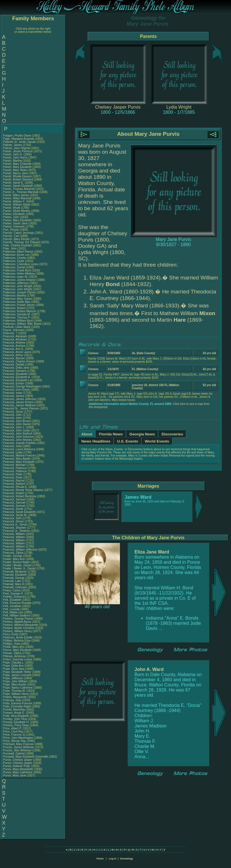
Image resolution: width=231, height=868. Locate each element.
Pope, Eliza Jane (14, 669)
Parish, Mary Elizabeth (17, 167)
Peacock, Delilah (14, 365)
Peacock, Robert (14, 493)
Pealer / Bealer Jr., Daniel (20, 568)
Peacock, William (14, 534)
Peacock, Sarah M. (15, 515)
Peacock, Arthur (14, 355)
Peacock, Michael (15, 465)
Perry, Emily (11, 634)
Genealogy (126, 859)
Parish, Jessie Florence (18, 151)
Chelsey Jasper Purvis (118, 107)
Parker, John (12, 217)
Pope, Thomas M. (14, 691)
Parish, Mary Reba (15, 170)
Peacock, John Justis (17, 430)
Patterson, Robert (15, 308)
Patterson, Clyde (14, 261)
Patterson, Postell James (19, 305)
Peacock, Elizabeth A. (17, 377)
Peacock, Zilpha (14, 553)
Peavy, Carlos (12, 590)
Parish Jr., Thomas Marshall (21, 192)
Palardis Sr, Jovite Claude (20, 142)
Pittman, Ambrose (15, 656)
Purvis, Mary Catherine (18, 772)
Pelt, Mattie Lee (13, 612)
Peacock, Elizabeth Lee (18, 380)
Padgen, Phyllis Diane (17, 136)
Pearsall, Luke (13, 581)
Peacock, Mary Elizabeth (19, 462)
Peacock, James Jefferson (20, 399)
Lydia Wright (179, 107)
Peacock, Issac (13, 393)
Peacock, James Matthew (19, 405)
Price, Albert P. (12, 728)
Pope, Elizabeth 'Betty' (17, 672)
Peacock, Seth (13, 518)
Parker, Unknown (14, 227)
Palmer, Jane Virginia (17, 148)
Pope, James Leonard (17, 675)
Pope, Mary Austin (15, 685)
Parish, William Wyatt (17, 205)
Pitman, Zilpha (13, 653)
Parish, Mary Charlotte (17, 164)
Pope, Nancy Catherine (18, 688)
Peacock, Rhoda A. (15, 487)
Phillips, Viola (12, 644)
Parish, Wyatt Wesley (17, 211)
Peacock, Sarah (14, 509)
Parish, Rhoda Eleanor (18, 176)
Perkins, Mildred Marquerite (21, 625)
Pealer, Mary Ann (14, 559)
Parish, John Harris (15, 158)
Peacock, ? (11, 333)
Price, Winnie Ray (14, 741)
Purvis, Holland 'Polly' (17, 766)
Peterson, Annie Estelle (18, 637)
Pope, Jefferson (14, 678)
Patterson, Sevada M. (17, 314)
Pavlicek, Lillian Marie (17, 327)
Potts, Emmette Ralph (17, 706)
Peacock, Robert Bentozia (20, 496)
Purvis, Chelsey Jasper (18, 760)
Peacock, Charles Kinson (19, 361)
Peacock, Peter (13, 474)
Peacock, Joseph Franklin (20, 443)
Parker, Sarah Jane (15, 223)
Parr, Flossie (11, 230)
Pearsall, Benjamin (15, 572)
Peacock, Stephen (15, 528)
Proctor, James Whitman (19, 747)
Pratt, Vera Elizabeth (16, 716)
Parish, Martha (13, 161)
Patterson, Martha (15, 296)
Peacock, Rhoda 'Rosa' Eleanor (23, 490)
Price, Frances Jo (14, 735)
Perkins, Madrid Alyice (17, 622)
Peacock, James (14, 396)
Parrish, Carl (11, 236)
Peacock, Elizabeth (16, 374)
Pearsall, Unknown (15, 587)
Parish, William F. (14, 201)
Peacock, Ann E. (14, 349)
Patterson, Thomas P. (17, 318)
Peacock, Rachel (14, 481)
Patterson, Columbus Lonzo (21, 264)
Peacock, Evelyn (14, 383)
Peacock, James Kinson (18, 402)
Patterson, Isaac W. (16, 277)
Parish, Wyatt (12, 208)
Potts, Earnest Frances (18, 703)
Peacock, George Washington (22, 387)
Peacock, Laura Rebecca (19, 449)
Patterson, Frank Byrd (17, 270)
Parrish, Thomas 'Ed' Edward (22, 242)
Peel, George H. (13, 594)
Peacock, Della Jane (16, 368)
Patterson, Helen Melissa (19, 274)
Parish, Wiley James (16, 195)
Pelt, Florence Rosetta (17, 603)
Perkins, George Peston (18, 619)
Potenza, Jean (13, 700)
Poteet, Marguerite (15, 697)
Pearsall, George (14, 578)
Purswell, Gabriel (14, 754)
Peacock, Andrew (15, 343)
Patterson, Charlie (15, 258)
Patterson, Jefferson (16, 283)
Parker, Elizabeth (14, 214)
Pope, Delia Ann (13, 666)
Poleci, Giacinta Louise (18, 659)
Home (100, 859)
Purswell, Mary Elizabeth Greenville (26, 757)
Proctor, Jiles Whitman (17, 750)
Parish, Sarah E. (14, 183)
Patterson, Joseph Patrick (19, 292)
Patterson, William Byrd (18, 321)
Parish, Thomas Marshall (19, 189)
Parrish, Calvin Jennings (19, 233)
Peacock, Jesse (14, 412)
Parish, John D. (13, 154)
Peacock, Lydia (13, 452)
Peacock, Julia (13, 446)
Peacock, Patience (15, 468)
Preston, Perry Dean (16, 725)
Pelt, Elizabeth (13, 600)
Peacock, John (13, 415)
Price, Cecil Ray (13, 732)
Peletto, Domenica (15, 597)
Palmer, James (13, 145)
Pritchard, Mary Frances (18, 744)
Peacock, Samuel (15, 499)
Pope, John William (15, 681)
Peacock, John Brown (17, 421)
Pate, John (10, 249)
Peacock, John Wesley (18, 440)
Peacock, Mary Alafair (17, 459)
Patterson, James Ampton (20, 280)
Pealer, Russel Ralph (16, 562)
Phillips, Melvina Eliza (17, 641)
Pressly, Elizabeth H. (16, 722)
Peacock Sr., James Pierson (21, 408)
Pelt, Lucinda (12, 609)
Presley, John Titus (15, 719)
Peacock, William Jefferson (20, 550)
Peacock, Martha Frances (19, 456)
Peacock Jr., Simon (16, 525)
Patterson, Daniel (15, 267)
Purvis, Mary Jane (15, 775)
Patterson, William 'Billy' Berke (22, 324)
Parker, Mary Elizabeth (18, 220)
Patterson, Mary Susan (18, 299)
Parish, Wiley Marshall (17, 198)
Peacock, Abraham (16, 336)
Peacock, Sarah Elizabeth (20, 512)
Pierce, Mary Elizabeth (17, 650)
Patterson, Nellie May (17, 302)
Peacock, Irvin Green (16, 390)
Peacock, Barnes (14, 358)
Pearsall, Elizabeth (15, 575)
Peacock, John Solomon (19, 437)
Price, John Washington (18, 738)
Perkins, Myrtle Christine (19, 628)
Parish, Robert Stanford (18, 180)
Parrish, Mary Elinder (16, 239)
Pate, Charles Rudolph (18, 245)
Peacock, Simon (14, 521)
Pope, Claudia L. (14, 663)
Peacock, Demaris (15, 371)
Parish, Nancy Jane (16, 173)
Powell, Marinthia (14, 710)
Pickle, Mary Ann (14, 647)
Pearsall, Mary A (13, 584)
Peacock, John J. (14, 427)
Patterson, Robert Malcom (20, 311)
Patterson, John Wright (18, 286)
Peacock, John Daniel (17, 424)
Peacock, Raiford (14, 484)
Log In (112, 859)
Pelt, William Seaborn (17, 615)
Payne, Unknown (14, 330)
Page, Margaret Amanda (19, 139)
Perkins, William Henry (18, 631)
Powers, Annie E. (14, 713)
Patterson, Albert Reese (18, 252)
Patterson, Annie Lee (16, 255)
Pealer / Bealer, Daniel (18, 565)
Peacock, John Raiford (18, 434)
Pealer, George (13, 556)
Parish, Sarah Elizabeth (18, 186)
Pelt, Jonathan (13, 606)
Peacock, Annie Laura (17, 352)
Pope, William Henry (16, 694)
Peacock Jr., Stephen (17, 531)
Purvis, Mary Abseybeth (18, 769)
